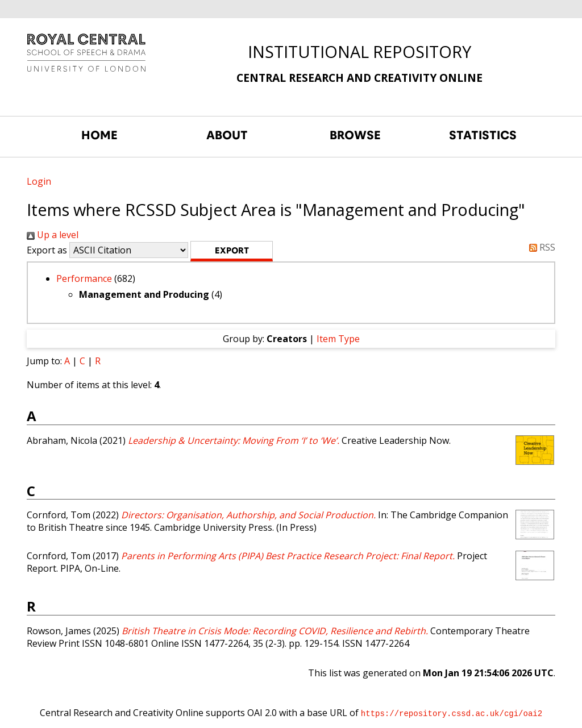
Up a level (53, 235)
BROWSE (355, 135)
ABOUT (227, 135)
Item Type (338, 339)
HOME (99, 135)
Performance (84, 278)
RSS (540, 247)
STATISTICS (483, 135)
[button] (232, 251)
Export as (47, 250)
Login (39, 181)
